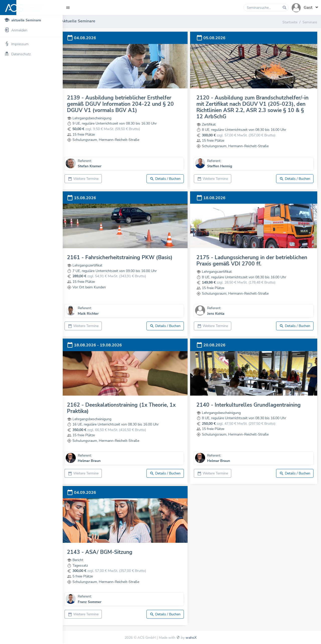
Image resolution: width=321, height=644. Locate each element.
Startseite (290, 22)
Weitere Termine (89, 179)
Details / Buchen (168, 179)
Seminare (310, 22)
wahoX (191, 637)
